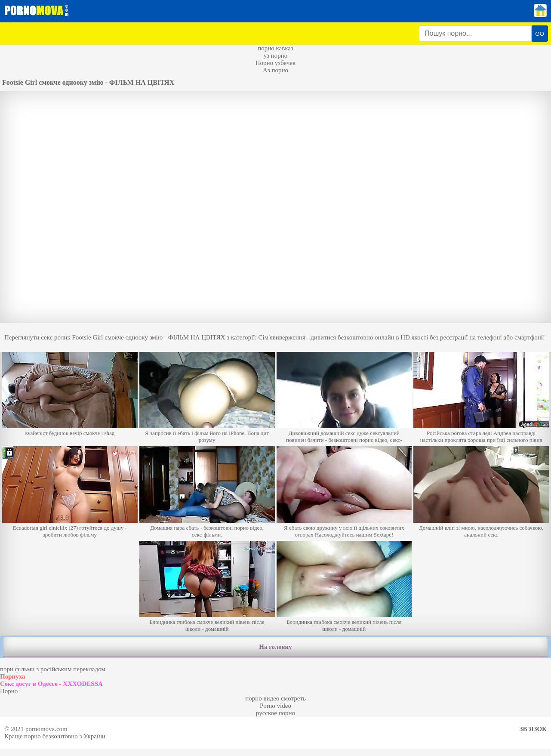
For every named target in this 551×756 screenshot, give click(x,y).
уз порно (276, 56)
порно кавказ (275, 48)
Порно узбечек (276, 63)
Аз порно (275, 70)
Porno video (275, 706)
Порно (9, 691)
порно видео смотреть (275, 698)
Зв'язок (533, 729)
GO (540, 34)
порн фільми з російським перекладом (53, 669)
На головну (275, 647)
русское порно (275, 713)
